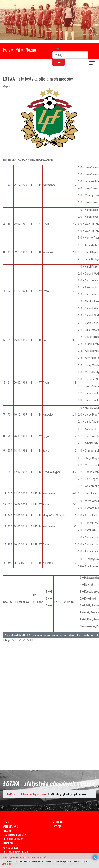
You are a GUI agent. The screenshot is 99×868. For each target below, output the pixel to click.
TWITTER (57, 826)
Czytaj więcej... (7, 864)
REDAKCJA (8, 843)
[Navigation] (92, 64)
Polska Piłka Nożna (19, 49)
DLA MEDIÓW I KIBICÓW (15, 835)
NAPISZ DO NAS (10, 847)
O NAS (6, 822)
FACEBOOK (58, 822)
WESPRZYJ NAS (10, 826)
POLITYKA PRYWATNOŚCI (15, 852)
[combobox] (70, 55)
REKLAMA (7, 830)
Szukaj (56, 48)
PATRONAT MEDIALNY (13, 839)
